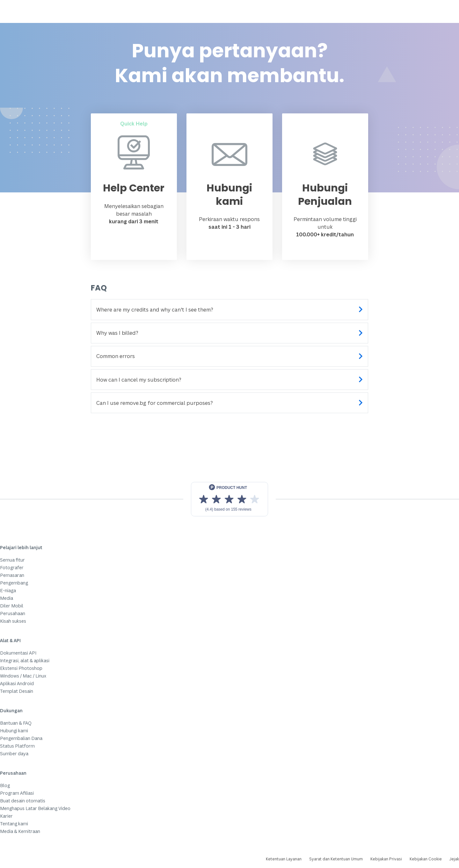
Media (7, 598)
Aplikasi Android (17, 683)
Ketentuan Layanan (284, 859)
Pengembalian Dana (21, 738)
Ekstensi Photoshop (21, 668)
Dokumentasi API (18, 653)
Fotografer (12, 567)
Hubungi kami (14, 731)
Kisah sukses (13, 621)
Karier (6, 816)
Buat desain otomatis (23, 801)
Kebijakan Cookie (426, 859)
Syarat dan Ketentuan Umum (336, 859)
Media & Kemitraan (20, 831)
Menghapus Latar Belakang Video (35, 808)
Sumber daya (14, 753)
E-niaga (8, 590)
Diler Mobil (12, 606)
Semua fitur (12, 560)
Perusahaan (13, 613)
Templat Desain (17, 691)
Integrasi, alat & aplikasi (25, 660)
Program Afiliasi (17, 793)
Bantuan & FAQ (16, 723)
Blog (5, 785)
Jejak (454, 859)
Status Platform (17, 746)
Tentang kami (14, 824)
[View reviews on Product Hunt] (229, 499)
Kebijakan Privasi (386, 859)
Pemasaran (12, 575)
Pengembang (14, 583)
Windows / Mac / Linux (23, 676)
